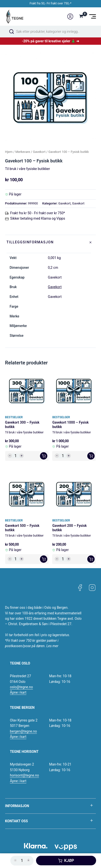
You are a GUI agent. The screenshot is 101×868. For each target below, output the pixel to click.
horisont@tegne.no (25, 775)
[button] (44, 456)
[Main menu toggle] (93, 17)
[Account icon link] (70, 17)
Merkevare (23, 152)
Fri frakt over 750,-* (59, 3)
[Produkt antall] (16, 456)
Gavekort (39, 152)
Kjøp (69, 861)
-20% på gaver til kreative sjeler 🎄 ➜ (50, 41)
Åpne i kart (18, 692)
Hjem (9, 152)
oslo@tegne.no (22, 687)
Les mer (52, 646)
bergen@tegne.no (24, 731)
